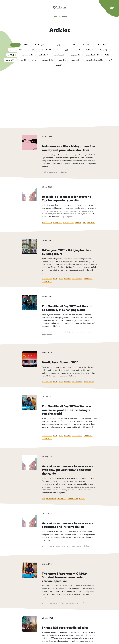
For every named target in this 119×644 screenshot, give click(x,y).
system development (94, 61)
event (32, 51)
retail (23, 61)
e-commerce (16, 51)
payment (76, 56)
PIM (108, 56)
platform (10, 61)
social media (48, 61)
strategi (62, 61)
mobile (12, 56)
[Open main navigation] (108, 8)
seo (34, 61)
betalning (39, 45)
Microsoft (104, 51)
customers (71, 45)
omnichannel (27, 56)
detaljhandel (100, 45)
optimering (44, 56)
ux (110, 61)
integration (46, 51)
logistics (90, 51)
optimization (60, 56)
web (59, 66)
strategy (76, 61)
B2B (27, 45)
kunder (77, 51)
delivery (85, 45)
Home (55, 17)
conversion (55, 45)
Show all (15, 45)
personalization (93, 56)
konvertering (62, 51)
